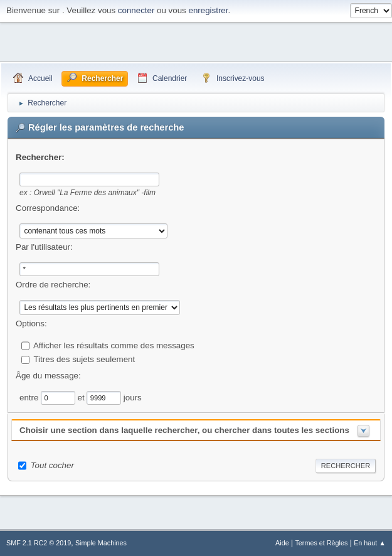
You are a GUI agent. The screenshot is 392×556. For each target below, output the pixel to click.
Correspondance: (48, 208)
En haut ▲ (370, 543)
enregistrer (208, 10)
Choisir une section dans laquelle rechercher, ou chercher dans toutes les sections (184, 430)
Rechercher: (40, 157)
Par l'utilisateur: (44, 247)
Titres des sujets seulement (84, 359)
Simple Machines (101, 543)
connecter (136, 10)
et (82, 397)
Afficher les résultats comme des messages (114, 345)
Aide (282, 543)
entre (30, 397)
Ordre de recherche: (53, 285)
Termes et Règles (321, 543)
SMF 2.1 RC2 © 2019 (39, 543)
